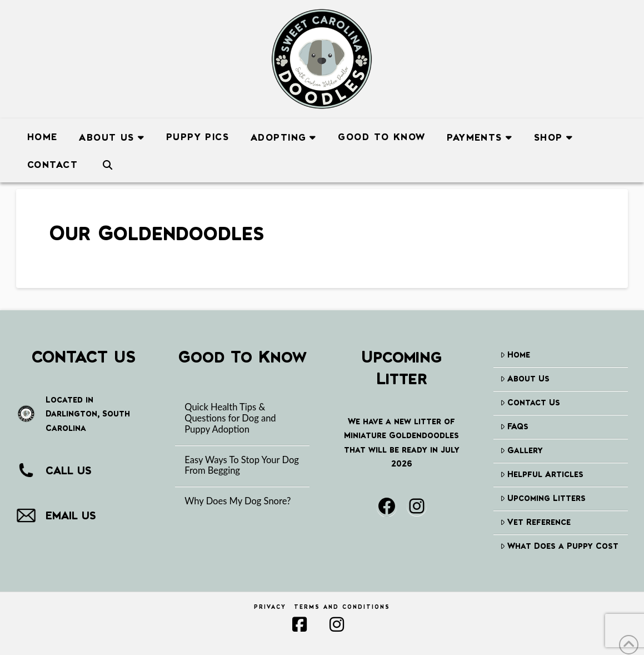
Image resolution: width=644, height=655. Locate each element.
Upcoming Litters (543, 498)
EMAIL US (71, 515)
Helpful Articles (542, 474)
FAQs (514, 426)
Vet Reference (535, 522)
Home (515, 354)
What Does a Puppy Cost (559, 546)
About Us (525, 378)
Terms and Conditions (342, 607)
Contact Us (530, 402)
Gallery (521, 450)
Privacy (270, 607)
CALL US (69, 470)
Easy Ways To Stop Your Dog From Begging (242, 466)
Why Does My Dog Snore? (238, 501)
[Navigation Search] (107, 163)
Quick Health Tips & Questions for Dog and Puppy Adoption (230, 418)
